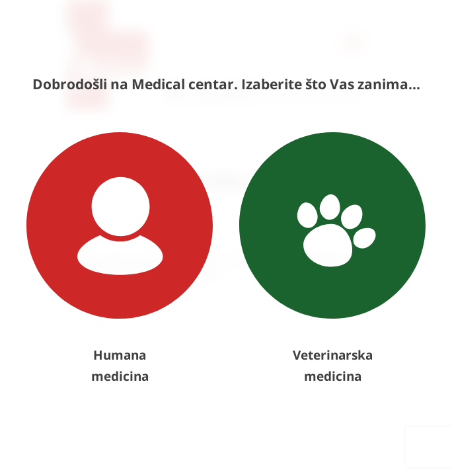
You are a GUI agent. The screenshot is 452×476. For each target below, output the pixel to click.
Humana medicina (120, 258)
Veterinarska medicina (332, 258)
